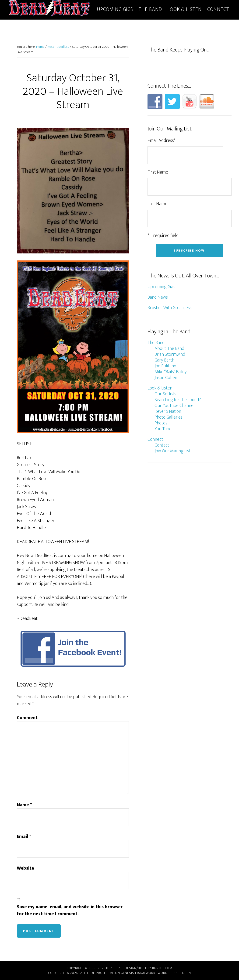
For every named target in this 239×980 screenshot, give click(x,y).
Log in (186, 973)
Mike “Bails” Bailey (171, 372)
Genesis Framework (138, 973)
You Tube (163, 429)
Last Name (157, 204)
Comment (27, 718)
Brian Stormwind (170, 354)
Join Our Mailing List (173, 451)
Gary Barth (164, 360)
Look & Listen (160, 388)
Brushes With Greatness (170, 308)
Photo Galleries (169, 417)
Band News (158, 297)
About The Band (169, 348)
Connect (155, 439)
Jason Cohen (166, 378)
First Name (158, 172)
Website (25, 868)
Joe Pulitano (165, 366)
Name (24, 805)
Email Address (162, 140)
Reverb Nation (168, 411)
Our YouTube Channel (175, 406)
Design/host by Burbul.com (149, 968)
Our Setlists (165, 394)
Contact (162, 445)
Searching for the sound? (178, 400)
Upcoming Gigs (161, 287)
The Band (156, 343)
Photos (161, 423)
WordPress (168, 973)
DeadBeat (49, 9)
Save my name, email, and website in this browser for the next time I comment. (70, 910)
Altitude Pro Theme (97, 973)
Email (24, 837)
